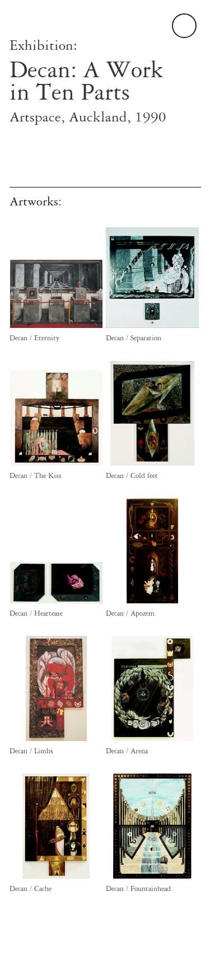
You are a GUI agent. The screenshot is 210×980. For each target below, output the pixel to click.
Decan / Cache (31, 889)
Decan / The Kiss (36, 476)
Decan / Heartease (36, 613)
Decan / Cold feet (132, 476)
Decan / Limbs (31, 751)
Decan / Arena (127, 751)
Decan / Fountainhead (138, 889)
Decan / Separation (134, 338)
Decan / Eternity (34, 338)
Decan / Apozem (130, 613)
